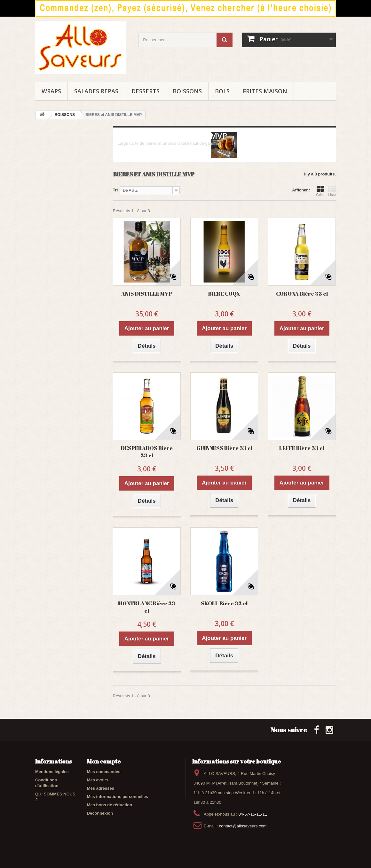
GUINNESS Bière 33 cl (224, 448)
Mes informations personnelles (118, 797)
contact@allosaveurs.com (243, 826)
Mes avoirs (98, 780)
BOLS (222, 91)
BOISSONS (187, 91)
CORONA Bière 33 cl (302, 294)
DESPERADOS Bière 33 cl (147, 452)
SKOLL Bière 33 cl (224, 603)
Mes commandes (104, 772)
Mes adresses (101, 788)
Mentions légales (52, 772)
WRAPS (51, 91)
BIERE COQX (224, 294)
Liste (332, 191)
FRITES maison (265, 91)
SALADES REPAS (96, 91)
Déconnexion (100, 813)
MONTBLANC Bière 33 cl (147, 607)
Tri (115, 190)
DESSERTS (146, 91)
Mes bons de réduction (110, 805)
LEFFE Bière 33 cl (302, 448)
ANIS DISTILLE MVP (147, 294)
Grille (320, 191)
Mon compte (104, 761)
